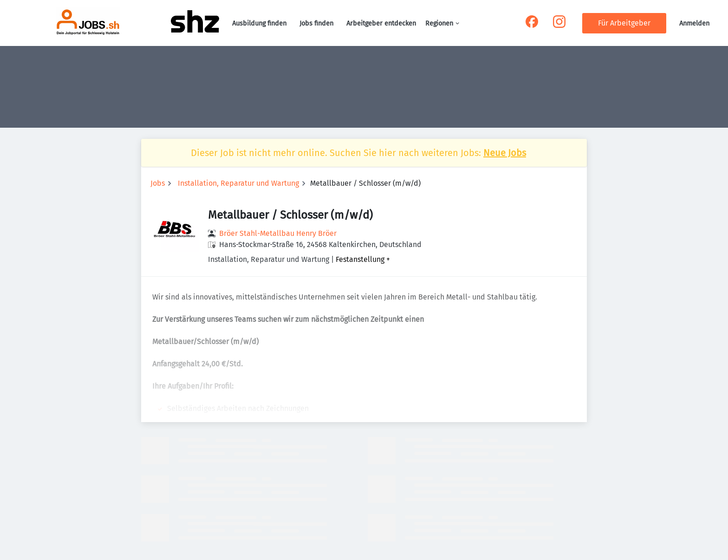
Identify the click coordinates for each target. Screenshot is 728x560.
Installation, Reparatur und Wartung (238, 183)
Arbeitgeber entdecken (381, 23)
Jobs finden (316, 23)
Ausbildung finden (259, 23)
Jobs (158, 183)
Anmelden (694, 23)
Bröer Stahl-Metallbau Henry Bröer (278, 233)
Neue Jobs (505, 153)
